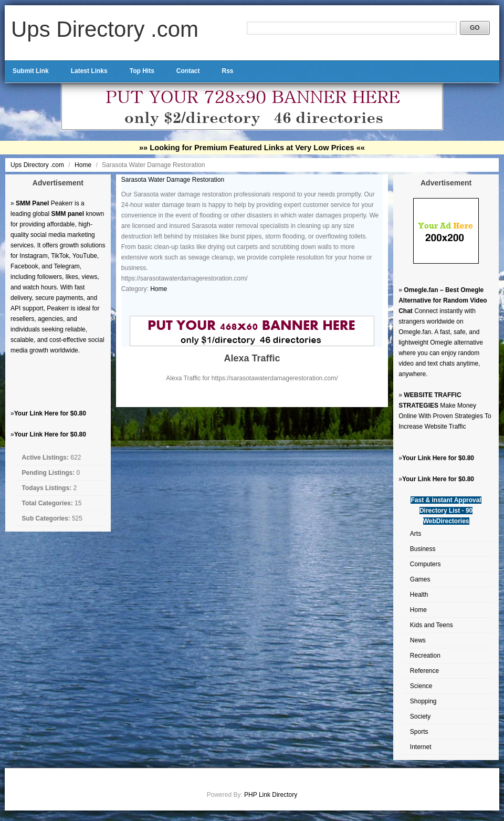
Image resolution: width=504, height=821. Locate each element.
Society (420, 716)
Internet (421, 747)
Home (84, 165)
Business (423, 549)
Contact (188, 71)
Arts (416, 534)
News (418, 640)
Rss (227, 71)
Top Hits (142, 71)
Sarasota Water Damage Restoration (173, 180)
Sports (419, 732)
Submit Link (31, 71)
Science (421, 686)
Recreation (425, 656)
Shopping (423, 701)
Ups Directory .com (105, 29)
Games (420, 579)
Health (419, 595)
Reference (424, 671)
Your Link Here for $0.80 (50, 413)
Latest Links (89, 71)
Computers (426, 564)
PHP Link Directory (271, 795)
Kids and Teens (432, 625)
